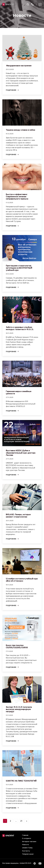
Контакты (26, 851)
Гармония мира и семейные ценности (19, 393)
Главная (25, 835)
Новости (25, 845)
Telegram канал (28, 854)
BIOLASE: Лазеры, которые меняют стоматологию (18, 516)
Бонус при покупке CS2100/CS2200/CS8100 (17, 647)
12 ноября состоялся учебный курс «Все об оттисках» (22, 580)
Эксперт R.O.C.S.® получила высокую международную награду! (19, 709)
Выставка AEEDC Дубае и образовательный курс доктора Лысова (21, 453)
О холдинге (27, 838)
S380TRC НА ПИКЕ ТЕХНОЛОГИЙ (21, 781)
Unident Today (27, 848)
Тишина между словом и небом (20, 130)
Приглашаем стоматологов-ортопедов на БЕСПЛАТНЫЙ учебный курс (19, 268)
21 (21, 821)
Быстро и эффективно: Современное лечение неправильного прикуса (17, 197)
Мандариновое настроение (19, 66)
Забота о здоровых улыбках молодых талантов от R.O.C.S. (20, 328)
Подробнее (11, 90)
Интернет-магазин (29, 842)
